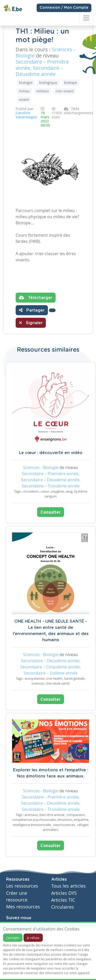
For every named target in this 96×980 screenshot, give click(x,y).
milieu (24, 91)
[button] (52, 310)
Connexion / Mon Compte (64, 8)
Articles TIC (63, 900)
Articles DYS (64, 893)
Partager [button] (32, 310)
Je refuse (33, 938)
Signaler (31, 323)
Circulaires (63, 907)
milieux (43, 91)
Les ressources (22, 886)
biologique (48, 83)
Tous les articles (68, 886)
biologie (26, 83)
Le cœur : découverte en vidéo (51, 453)
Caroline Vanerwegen (26, 115)
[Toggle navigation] (86, 18)
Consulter (51, 512)
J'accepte (13, 938)
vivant (24, 99)
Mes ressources (23, 907)
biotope (71, 83)
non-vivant (65, 91)
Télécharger (36, 297)
